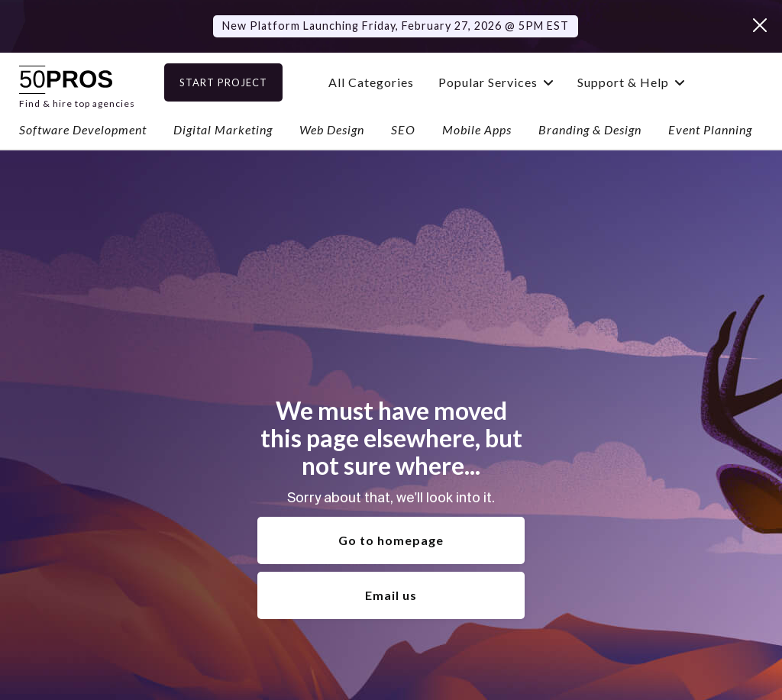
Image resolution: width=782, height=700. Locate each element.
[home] (77, 82)
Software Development (83, 129)
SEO (403, 129)
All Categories (393, 82)
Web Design (332, 129)
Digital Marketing (223, 129)
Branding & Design (590, 129)
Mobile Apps (477, 129)
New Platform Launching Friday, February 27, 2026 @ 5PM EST (396, 26)
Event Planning (710, 129)
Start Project (246, 82)
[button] (518, 82)
